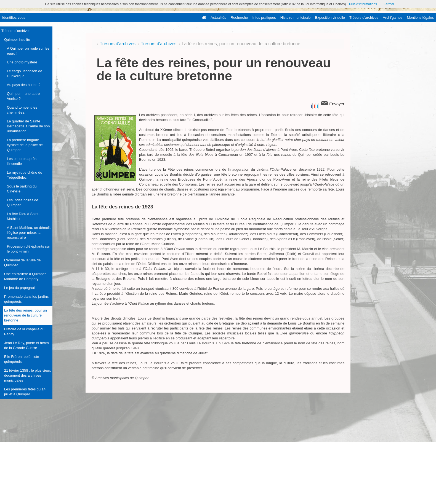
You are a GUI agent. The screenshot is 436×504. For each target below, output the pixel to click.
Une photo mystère (22, 62)
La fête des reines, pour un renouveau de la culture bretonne (26, 315)
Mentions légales (420, 18)
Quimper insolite (17, 40)
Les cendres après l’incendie (22, 161)
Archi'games (393, 18)
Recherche (239, 18)
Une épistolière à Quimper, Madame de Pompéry (25, 276)
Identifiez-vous (14, 18)
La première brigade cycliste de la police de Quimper (25, 145)
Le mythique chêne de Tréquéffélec (25, 175)
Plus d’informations (363, 4)
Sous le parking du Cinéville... (22, 189)
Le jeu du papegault (20, 288)
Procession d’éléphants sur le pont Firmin (28, 249)
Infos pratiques (264, 18)
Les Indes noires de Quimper (22, 203)
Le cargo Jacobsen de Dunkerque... (25, 73)
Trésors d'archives (364, 18)
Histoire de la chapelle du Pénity (24, 332)
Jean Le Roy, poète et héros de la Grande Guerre (26, 345)
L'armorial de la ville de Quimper (22, 263)
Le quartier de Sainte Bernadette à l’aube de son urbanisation (28, 126)
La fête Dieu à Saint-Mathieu (23, 216)
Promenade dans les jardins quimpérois (26, 299)
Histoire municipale (296, 18)
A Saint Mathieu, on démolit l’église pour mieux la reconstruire (29, 233)
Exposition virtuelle (330, 18)
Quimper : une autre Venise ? (23, 96)
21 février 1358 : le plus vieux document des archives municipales (27, 375)
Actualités (218, 18)
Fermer (389, 4)
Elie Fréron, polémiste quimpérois (22, 359)
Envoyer (333, 103)
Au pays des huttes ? (24, 85)
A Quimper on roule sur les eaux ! (28, 51)
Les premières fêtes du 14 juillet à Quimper (25, 392)
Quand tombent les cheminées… (22, 110)
